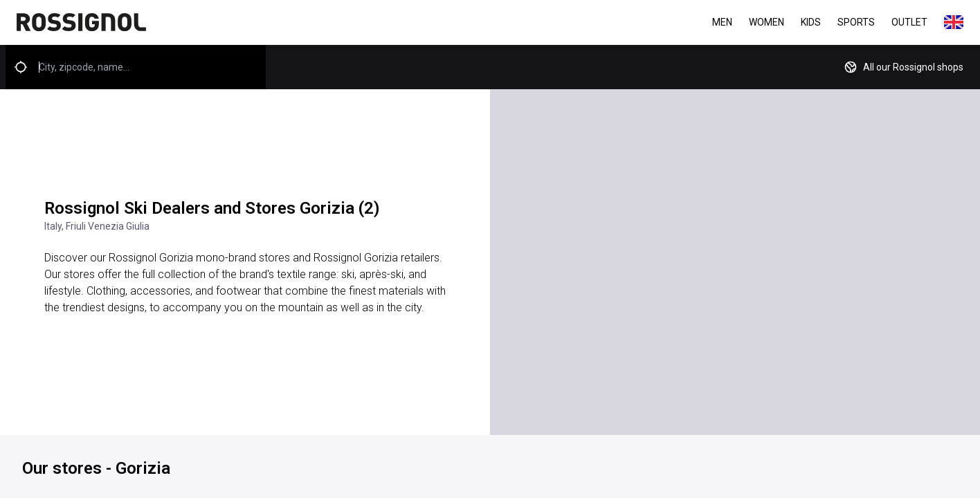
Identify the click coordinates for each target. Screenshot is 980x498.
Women (766, 22)
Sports (856, 22)
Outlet (909, 22)
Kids (811, 22)
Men (722, 22)
